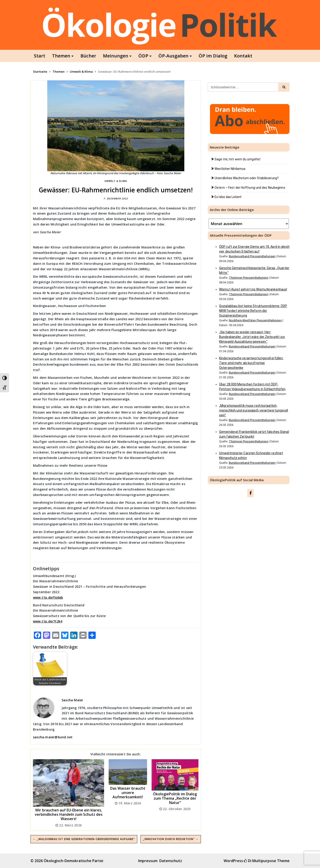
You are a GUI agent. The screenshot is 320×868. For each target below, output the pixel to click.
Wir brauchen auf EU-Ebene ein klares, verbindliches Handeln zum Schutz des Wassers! (69, 814)
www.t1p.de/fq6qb (48, 597)
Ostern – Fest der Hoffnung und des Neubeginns (250, 188)
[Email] (56, 636)
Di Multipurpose (260, 861)
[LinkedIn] (74, 636)
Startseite (40, 72)
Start (40, 56)
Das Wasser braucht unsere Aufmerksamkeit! (128, 793)
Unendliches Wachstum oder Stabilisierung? (247, 178)
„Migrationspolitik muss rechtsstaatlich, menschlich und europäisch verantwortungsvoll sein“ (254, 410)
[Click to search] (284, 87)
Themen (61, 56)
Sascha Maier (72, 700)
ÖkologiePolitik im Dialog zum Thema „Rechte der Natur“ (175, 798)
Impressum (148, 861)
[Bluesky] (65, 636)
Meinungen (116, 56)
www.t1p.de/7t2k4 (48, 621)
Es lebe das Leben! (228, 197)
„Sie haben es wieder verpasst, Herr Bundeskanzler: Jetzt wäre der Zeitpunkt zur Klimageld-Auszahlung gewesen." (252, 337)
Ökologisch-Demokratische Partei (73, 861)
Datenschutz (171, 861)
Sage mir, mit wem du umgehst (237, 159)
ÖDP (143, 56)
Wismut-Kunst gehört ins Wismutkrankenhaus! (253, 289)
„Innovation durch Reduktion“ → (171, 839)
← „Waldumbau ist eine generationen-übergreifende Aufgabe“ (84, 839)
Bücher (88, 56)
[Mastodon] (47, 636)
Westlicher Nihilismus (230, 169)
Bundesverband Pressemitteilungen (252, 256)
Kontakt (243, 56)
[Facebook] (37, 636)
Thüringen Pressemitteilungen (249, 278)
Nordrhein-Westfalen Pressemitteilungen (255, 320)
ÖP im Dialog (213, 56)
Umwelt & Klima (81, 72)
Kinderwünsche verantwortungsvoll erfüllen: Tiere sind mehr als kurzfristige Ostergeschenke (251, 363)
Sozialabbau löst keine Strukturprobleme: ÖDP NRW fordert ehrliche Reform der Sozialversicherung (253, 311)
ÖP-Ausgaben (173, 56)
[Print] (83, 636)
